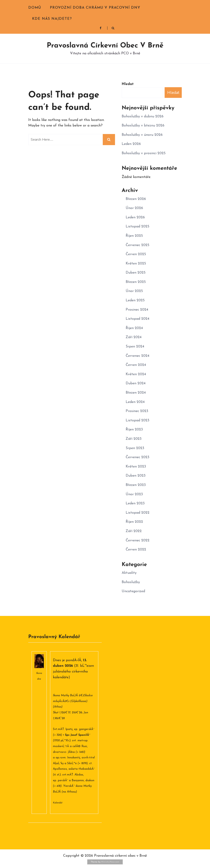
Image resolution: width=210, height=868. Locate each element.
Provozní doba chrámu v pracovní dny (95, 8)
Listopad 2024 (137, 319)
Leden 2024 (135, 402)
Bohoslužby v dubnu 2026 (143, 116)
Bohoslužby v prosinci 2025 (144, 153)
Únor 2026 (134, 208)
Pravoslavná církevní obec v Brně (105, 46)
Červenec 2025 (137, 245)
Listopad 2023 (137, 420)
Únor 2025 (134, 291)
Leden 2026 (131, 144)
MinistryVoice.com (110, 862)
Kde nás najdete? (52, 19)
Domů (35, 8)
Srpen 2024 (135, 347)
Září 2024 (134, 337)
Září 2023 (134, 439)
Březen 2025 (136, 282)
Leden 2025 (135, 300)
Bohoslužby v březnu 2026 (143, 126)
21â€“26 (77, 713)
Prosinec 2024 (137, 310)
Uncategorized (133, 591)
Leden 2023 (135, 503)
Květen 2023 (136, 467)
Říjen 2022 (134, 522)
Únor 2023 (134, 494)
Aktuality (129, 573)
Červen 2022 (136, 550)
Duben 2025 (136, 273)
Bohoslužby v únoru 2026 (142, 135)
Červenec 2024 (137, 356)
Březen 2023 (136, 485)
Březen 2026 (136, 199)
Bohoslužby (131, 582)
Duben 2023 (136, 476)
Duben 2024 (136, 383)
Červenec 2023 (137, 457)
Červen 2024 (136, 365)
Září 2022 (134, 531)
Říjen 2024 (134, 328)
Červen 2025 (136, 254)
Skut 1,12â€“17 (62, 713)
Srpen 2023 (135, 448)
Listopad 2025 (137, 227)
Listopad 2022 (138, 513)
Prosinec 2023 (137, 411)
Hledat (128, 84)
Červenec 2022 (138, 541)
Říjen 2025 (134, 236)
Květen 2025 (136, 264)
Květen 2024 (136, 374)
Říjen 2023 (134, 430)
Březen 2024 (136, 393)
